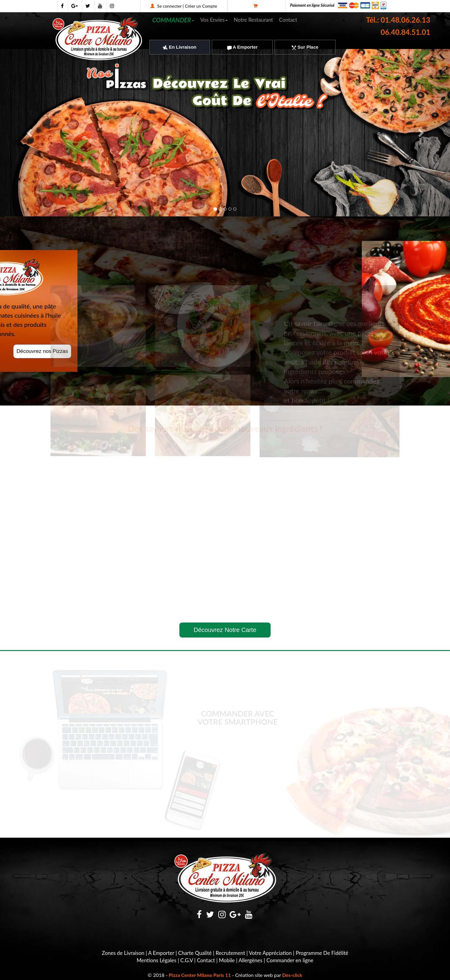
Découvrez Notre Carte (225, 630)
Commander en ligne (290, 960)
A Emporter (242, 47)
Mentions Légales (156, 960)
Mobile (227, 960)
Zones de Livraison (123, 953)
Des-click (292, 975)
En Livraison (180, 47)
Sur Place (305, 47)
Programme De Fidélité (322, 953)
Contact (288, 20)
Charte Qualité (195, 953)
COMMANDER (173, 20)
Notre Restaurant (253, 20)
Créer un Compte (201, 6)
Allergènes (250, 960)
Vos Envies (214, 20)
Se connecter (169, 6)
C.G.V (187, 960)
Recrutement (230, 953)
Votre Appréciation (270, 953)
